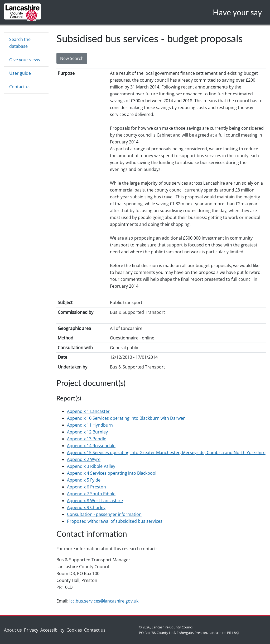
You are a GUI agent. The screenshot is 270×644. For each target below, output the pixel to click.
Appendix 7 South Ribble (91, 494)
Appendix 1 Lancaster (88, 411)
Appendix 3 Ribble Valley (91, 466)
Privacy (31, 630)
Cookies (74, 630)
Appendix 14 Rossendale (91, 446)
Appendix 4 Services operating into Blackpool (112, 473)
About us (14, 630)
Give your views (25, 60)
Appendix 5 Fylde (84, 480)
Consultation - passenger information (104, 514)
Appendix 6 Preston (86, 487)
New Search (72, 58)
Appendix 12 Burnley (87, 432)
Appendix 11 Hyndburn (90, 425)
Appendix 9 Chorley (86, 507)
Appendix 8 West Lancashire (95, 501)
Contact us (20, 87)
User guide (20, 73)
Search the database (20, 43)
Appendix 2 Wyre (84, 459)
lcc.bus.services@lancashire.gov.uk (104, 601)
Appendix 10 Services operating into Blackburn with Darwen (126, 418)
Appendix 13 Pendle (87, 439)
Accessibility (52, 630)
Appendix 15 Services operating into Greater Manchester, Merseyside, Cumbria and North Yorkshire (166, 452)
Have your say (237, 12)
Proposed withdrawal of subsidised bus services (115, 521)
